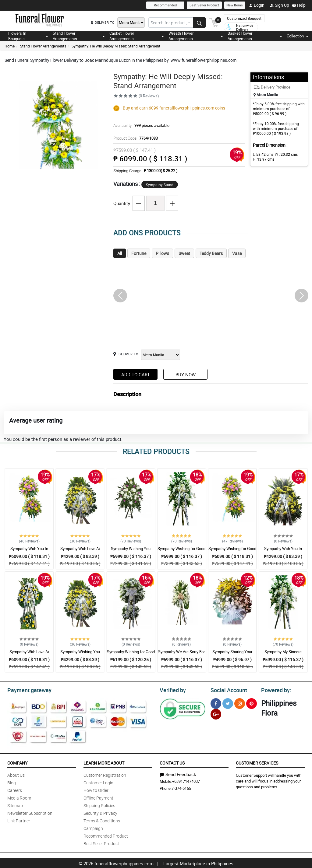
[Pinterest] (252, 703)
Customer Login (98, 782)
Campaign (93, 827)
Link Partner (19, 820)
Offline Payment (98, 797)
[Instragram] (240, 703)
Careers (15, 789)
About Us (16, 774)
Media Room (19, 797)
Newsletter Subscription (30, 812)
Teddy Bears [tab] (211, 253)
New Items (235, 5)
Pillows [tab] (162, 253)
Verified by (172, 689)
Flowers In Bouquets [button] (28, 36)
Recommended (165, 5)
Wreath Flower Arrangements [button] (196, 36)
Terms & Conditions (102, 820)
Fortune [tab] (139, 253)
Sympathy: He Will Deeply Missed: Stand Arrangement (116, 46)
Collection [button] (298, 36)
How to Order (96, 789)
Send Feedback (178, 773)
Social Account (227, 689)
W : (283, 154)
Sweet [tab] (184, 253)
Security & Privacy (100, 812)
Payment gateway (27, 689)
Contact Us (172, 762)
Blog (12, 782)
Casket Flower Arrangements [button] (137, 36)
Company (17, 762)
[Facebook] (216, 703)
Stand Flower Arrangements (43, 46)
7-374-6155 (181, 787)
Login (257, 5)
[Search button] (199, 23)
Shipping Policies (99, 805)
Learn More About (104, 762)
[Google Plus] (216, 713)
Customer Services (257, 762)
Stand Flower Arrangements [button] (79, 36)
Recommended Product (106, 835)
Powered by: (275, 689)
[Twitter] (228, 703)
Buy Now (186, 375)
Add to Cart (136, 375)
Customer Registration (105, 774)
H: (262, 159)
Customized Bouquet (244, 18)
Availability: (140, 125)
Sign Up (280, 5)
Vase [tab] (237, 253)
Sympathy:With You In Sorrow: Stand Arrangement (29, 551)
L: (262, 154)
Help (299, 5)
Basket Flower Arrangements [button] (255, 36)
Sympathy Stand (160, 185)
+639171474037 (186, 780)
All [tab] (120, 253)
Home (10, 46)
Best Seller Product (204, 5)
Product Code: (135, 138)
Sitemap (15, 805)
